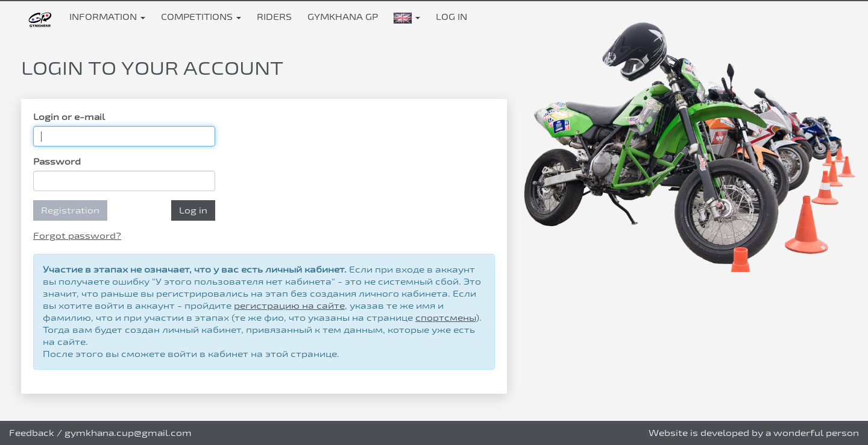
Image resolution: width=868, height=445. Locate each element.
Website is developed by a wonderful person (754, 433)
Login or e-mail (69, 117)
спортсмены (445, 317)
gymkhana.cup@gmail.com (128, 433)
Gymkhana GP (343, 17)
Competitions (201, 17)
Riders (274, 17)
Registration (70, 210)
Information (107, 17)
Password (57, 161)
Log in (451, 17)
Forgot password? (77, 235)
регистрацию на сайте (289, 305)
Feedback (32, 433)
